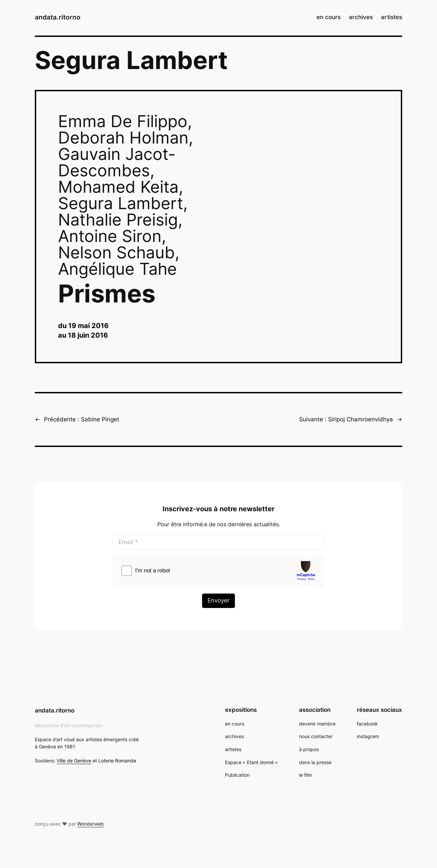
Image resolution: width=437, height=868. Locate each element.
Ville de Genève (74, 761)
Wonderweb (90, 824)
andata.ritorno (58, 17)
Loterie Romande (117, 761)
